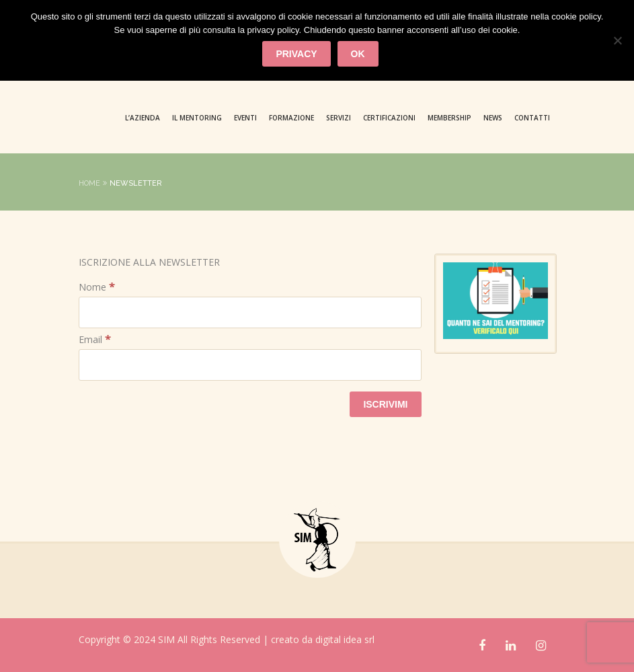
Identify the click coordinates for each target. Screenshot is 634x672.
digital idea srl (345, 639)
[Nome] (250, 312)
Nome (97, 287)
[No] (617, 40)
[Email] (250, 365)
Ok (358, 54)
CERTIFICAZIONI (389, 118)
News (493, 118)
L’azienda (143, 118)
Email (95, 339)
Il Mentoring (197, 118)
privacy (296, 54)
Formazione (291, 118)
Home (89, 183)
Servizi (339, 118)
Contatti (532, 118)
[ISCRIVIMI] (385, 404)
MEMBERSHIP (449, 118)
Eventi (245, 118)
